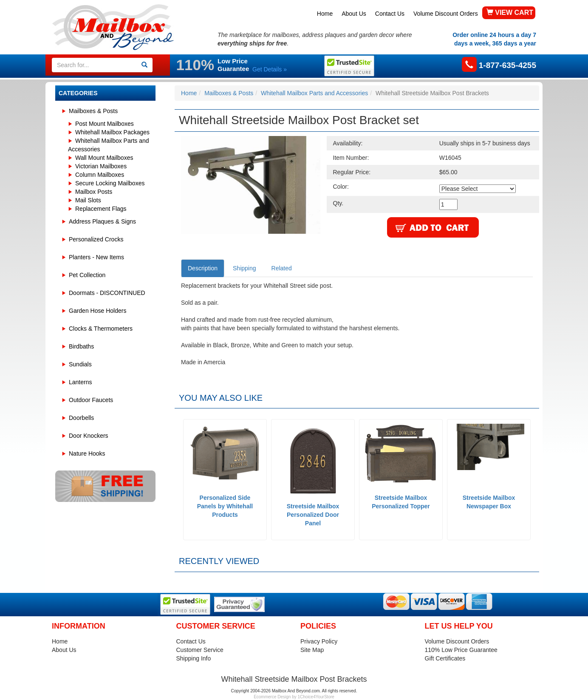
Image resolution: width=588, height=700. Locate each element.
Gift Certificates (445, 658)
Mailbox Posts (94, 192)
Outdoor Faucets (91, 400)
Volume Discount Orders (446, 14)
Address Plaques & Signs (102, 221)
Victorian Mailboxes (101, 166)
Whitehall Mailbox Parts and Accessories (314, 93)
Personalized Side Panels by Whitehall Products (225, 506)
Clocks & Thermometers (101, 329)
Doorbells (81, 418)
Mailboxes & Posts (93, 111)
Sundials (80, 364)
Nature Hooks (87, 453)
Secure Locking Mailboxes (110, 183)
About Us (354, 14)
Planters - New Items (96, 257)
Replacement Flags (101, 209)
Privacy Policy (319, 641)
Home (325, 14)
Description (203, 268)
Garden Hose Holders (98, 311)
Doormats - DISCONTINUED (107, 293)
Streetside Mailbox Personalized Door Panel (313, 515)
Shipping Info (194, 658)
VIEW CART (510, 13)
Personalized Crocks (96, 239)
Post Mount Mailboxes (105, 124)
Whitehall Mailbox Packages (112, 132)
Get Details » (270, 69)
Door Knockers (89, 436)
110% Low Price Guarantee (461, 650)
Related (282, 268)
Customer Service (200, 650)
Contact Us (390, 14)
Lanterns (80, 382)
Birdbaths (81, 346)
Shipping (245, 268)
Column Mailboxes (100, 175)
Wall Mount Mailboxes (104, 158)
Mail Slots (88, 200)
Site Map (312, 650)
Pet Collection (87, 275)
